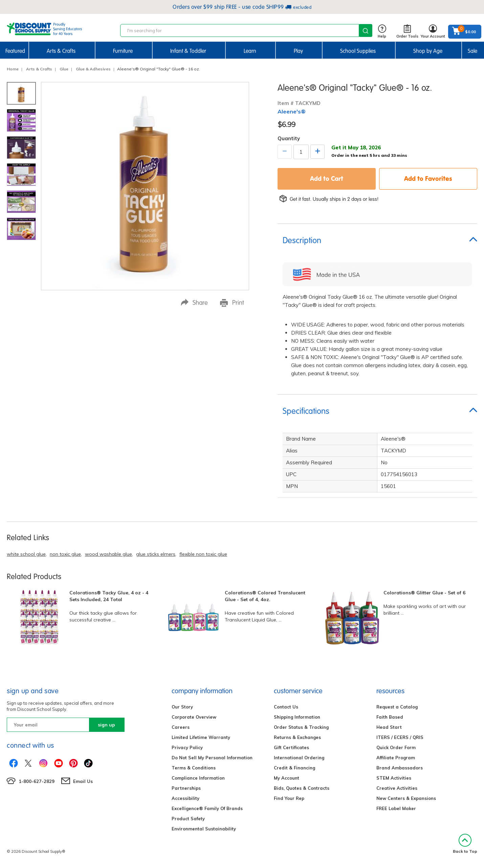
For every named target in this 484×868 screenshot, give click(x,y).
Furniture (123, 51)
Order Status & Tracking (301, 727)
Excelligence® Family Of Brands (207, 808)
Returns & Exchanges (297, 737)
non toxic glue (65, 554)
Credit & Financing (294, 768)
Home (13, 69)
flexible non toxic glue (203, 554)
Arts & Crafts (61, 51)
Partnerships (186, 788)
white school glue (26, 554)
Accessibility (185, 798)
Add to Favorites (428, 178)
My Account (287, 778)
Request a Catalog (397, 707)
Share (194, 303)
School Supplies (358, 51)
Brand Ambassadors (400, 768)
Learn (250, 51)
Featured (15, 51)
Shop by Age (428, 51)
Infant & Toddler (188, 51)
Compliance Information (198, 778)
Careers (181, 727)
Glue (64, 69)
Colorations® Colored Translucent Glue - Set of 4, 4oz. (265, 596)
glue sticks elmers (156, 554)
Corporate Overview (194, 717)
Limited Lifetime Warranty (201, 737)
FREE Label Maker (396, 808)
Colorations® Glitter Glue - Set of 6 (424, 593)
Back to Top (465, 844)
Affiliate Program (396, 758)
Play (298, 51)
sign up (106, 725)
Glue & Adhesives (93, 69)
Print (232, 303)
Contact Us (286, 707)
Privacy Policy (187, 747)
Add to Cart (327, 178)
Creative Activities (397, 788)
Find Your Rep (289, 798)
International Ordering (299, 758)
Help (382, 32)
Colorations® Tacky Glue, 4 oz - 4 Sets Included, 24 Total (109, 596)
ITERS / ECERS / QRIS (400, 737)
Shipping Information (297, 717)
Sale (472, 51)
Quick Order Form (396, 747)
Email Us (83, 781)
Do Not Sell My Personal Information (212, 758)
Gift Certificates (291, 747)
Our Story (182, 707)
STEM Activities (394, 778)
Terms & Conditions (194, 768)
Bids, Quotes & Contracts (302, 788)
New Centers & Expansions (406, 798)
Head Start (389, 727)
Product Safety (188, 819)
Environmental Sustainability (204, 829)
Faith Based (390, 717)
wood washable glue (108, 554)
